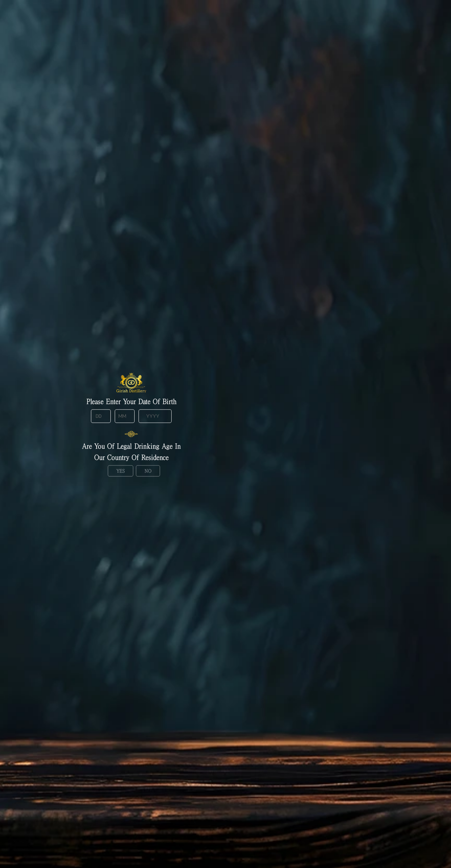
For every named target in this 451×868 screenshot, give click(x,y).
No (148, 471)
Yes (121, 471)
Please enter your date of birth (131, 401)
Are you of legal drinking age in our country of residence (131, 451)
